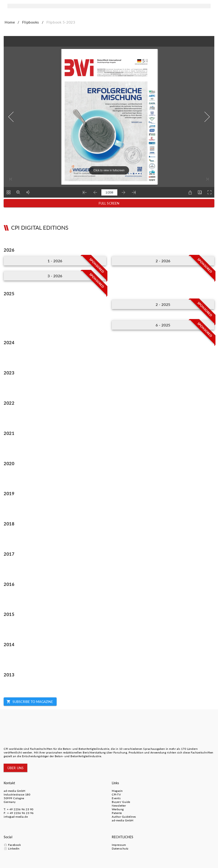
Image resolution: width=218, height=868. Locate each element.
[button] (109, 203)
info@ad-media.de (16, 817)
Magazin (117, 791)
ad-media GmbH (15, 791)
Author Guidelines (124, 817)
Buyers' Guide (121, 802)
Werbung (118, 809)
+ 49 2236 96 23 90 (20, 809)
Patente (117, 813)
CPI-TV (116, 794)
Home (10, 22)
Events (116, 798)
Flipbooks (31, 22)
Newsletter (119, 806)
